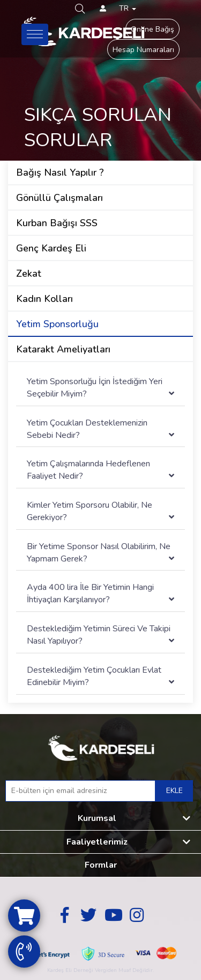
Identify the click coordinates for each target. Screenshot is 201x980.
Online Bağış (152, 29)
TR (128, 8)
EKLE (174, 791)
